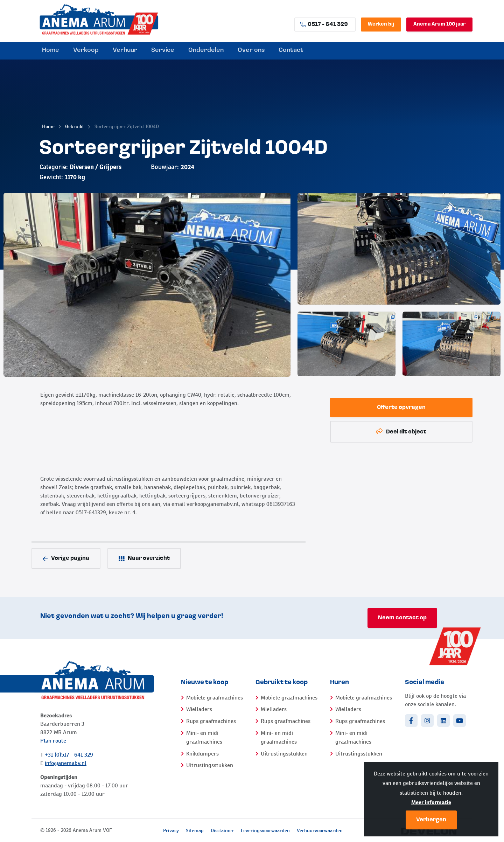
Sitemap (195, 830)
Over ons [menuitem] (251, 50)
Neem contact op (402, 618)
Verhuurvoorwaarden (320, 830)
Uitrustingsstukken (210, 765)
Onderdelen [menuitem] (206, 50)
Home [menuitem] (51, 50)
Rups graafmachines (211, 721)
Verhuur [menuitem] (125, 50)
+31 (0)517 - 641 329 (69, 755)
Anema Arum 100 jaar (439, 24)
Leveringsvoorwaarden (265, 830)
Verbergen (431, 820)
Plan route (53, 741)
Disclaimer (222, 830)
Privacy (171, 830)
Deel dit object (401, 432)
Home (48, 126)
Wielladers (199, 709)
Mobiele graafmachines (215, 698)
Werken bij (381, 24)
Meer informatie (431, 802)
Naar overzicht (144, 559)
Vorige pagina (66, 559)
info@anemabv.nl (66, 763)
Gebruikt (75, 126)
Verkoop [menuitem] (86, 50)
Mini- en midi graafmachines (204, 737)
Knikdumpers (202, 754)
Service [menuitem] (163, 50)
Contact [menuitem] (291, 50)
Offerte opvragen (401, 408)
